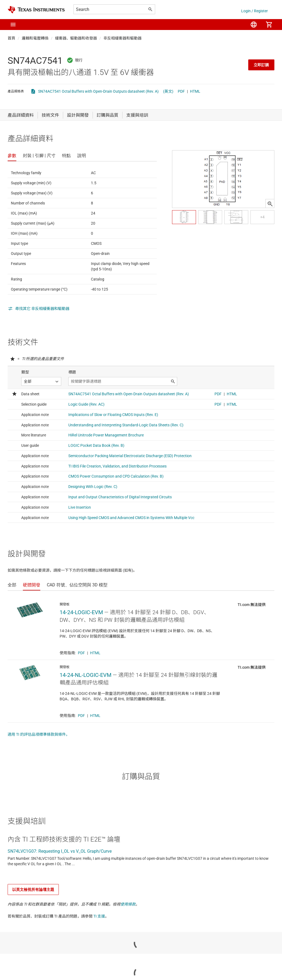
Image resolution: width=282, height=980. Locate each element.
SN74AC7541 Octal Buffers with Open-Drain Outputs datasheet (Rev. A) (98, 91)
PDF (181, 91)
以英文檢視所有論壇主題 (33, 889)
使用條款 (128, 904)
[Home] (36, 10)
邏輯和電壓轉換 (35, 38)
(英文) (168, 91)
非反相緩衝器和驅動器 (122, 38)
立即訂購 (261, 65)
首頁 (11, 38)
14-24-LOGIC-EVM (81, 612)
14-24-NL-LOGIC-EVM (85, 675)
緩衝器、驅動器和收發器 (76, 38)
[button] (13, 25)
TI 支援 (99, 916)
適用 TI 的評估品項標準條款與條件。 (39, 734)
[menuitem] (254, 25)
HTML (195, 91)
